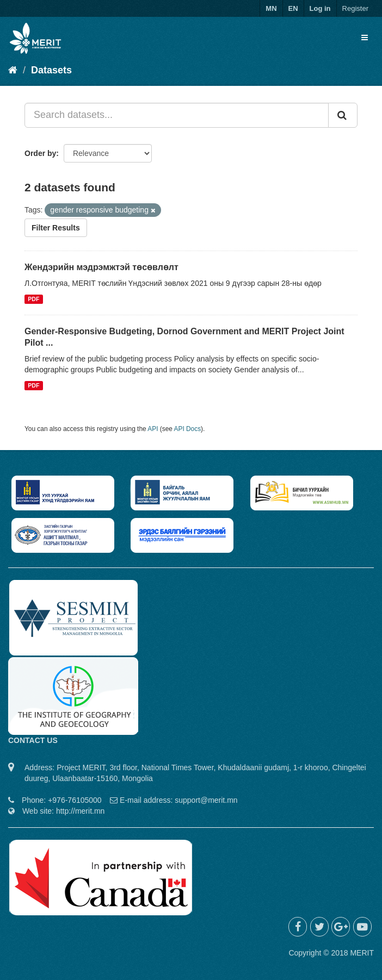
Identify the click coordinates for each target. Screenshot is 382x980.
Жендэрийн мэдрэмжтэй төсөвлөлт (101, 267)
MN (271, 8)
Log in (320, 8)
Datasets (51, 70)
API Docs (188, 429)
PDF (33, 299)
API (153, 429)
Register (355, 8)
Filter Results (56, 228)
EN (293, 8)
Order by (40, 153)
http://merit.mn (80, 811)
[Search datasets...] (177, 115)
